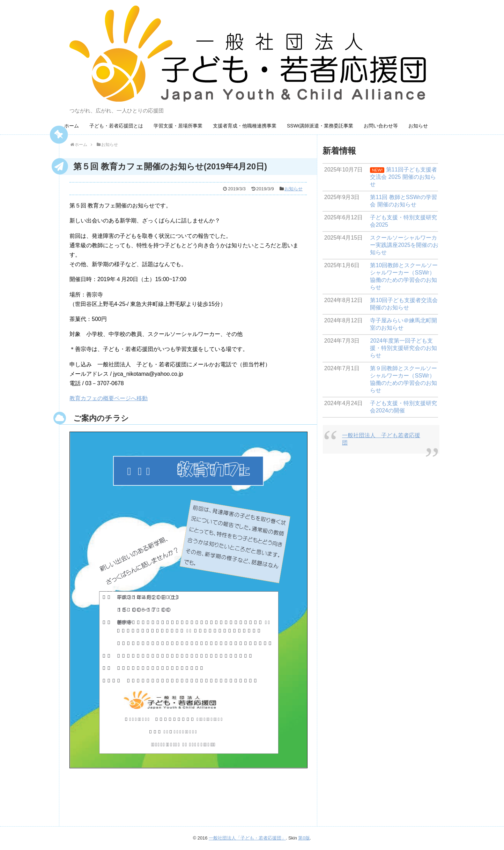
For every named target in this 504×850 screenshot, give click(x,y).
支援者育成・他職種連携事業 (245, 126)
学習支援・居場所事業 (178, 126)
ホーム (72, 126)
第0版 (304, 838)
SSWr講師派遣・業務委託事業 (320, 126)
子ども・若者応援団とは (116, 126)
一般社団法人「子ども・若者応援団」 (247, 838)
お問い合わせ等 (381, 126)
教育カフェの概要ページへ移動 (109, 398)
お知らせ (418, 126)
